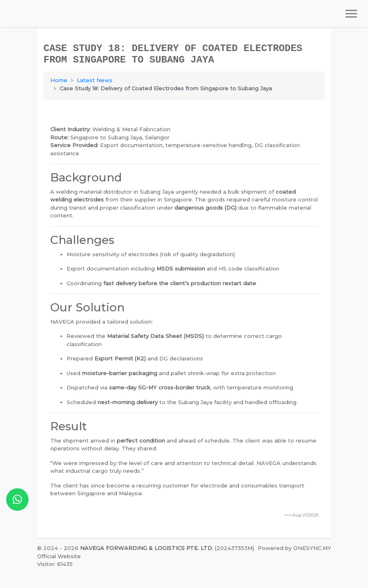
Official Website (59, 556)
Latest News (95, 80)
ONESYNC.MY (312, 548)
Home (59, 80)
